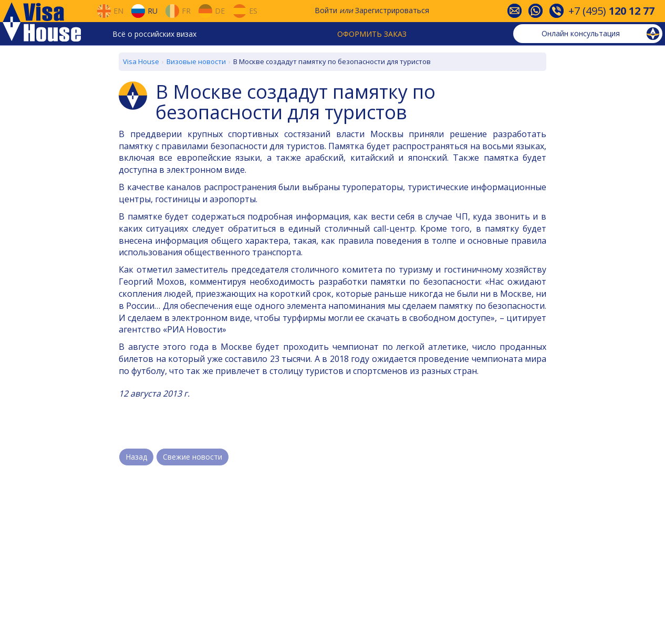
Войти (326, 10)
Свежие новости (193, 457)
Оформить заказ (372, 34)
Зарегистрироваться (392, 10)
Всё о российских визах (154, 34)
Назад (136, 457)
